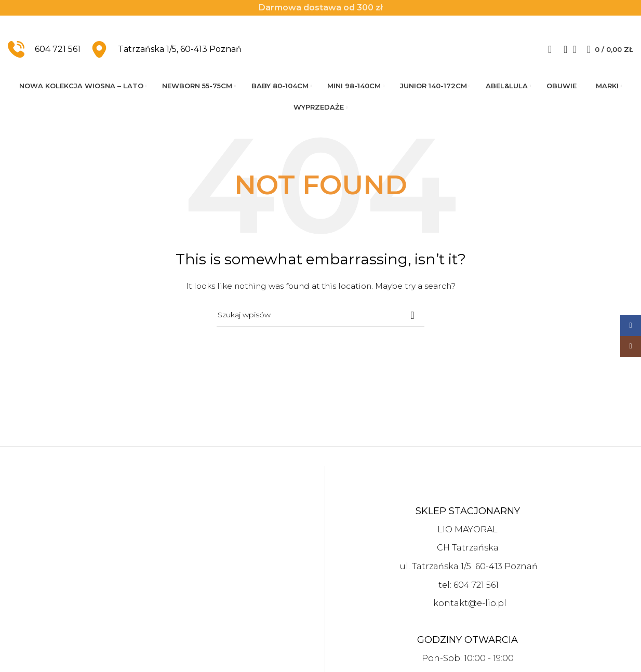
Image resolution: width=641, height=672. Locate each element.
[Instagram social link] (631, 346)
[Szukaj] (562, 52)
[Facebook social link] (631, 326)
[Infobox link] (44, 52)
